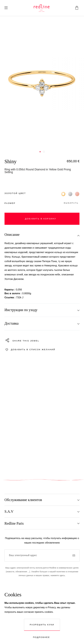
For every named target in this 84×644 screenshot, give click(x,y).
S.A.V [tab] (9, 511)
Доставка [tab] (12, 323)
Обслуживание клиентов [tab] (23, 500)
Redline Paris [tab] (14, 523)
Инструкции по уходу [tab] (21, 310)
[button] (42, 203)
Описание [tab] (12, 235)
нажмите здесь (58, 575)
